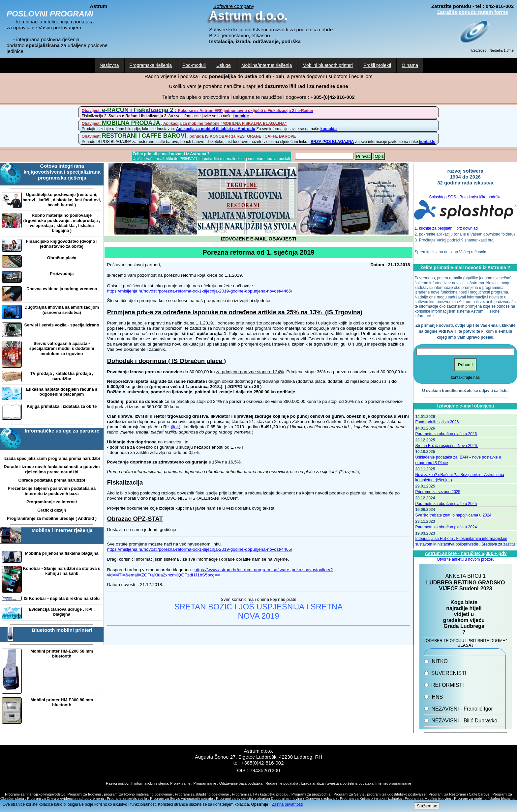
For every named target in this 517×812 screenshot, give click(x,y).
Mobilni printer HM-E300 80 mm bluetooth (62, 702)
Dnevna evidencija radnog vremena (62, 289)
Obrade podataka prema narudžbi (52, 480)
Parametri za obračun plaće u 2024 (446, 527)
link (175, 427)
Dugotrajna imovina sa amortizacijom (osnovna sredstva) (62, 310)
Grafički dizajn (52, 510)
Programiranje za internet (52, 502)
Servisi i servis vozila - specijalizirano (62, 325)
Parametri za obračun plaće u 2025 (446, 504)
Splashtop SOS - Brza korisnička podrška (465, 197)
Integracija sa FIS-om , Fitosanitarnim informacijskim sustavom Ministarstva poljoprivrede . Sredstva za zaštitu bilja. (465, 544)
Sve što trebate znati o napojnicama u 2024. (454, 515)
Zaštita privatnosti (287, 804)
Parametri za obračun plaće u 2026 (446, 434)
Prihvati (363, 156)
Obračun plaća (62, 258)
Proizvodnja (62, 274)
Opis (379, 156)
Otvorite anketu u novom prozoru (466, 559)
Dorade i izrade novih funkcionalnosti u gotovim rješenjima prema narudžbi (52, 469)
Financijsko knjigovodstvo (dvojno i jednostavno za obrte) (62, 244)
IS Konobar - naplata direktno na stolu (62, 598)
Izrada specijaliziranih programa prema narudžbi (52, 458)
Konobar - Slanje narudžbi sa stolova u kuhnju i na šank (62, 571)
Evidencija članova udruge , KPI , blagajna (62, 612)
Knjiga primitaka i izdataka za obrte (62, 406)
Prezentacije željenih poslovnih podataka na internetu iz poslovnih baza (52, 491)
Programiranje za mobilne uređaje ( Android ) (52, 518)
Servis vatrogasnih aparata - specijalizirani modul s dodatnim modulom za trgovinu (62, 349)
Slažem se (427, 806)
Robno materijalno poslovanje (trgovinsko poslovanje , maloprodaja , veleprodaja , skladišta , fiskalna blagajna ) (62, 223)
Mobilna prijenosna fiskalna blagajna (62, 553)
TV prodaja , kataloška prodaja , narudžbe (62, 376)
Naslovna (109, 65)
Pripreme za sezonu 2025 (438, 492)
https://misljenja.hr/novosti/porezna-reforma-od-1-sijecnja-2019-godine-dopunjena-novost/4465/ (200, 291)
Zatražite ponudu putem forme (472, 12)
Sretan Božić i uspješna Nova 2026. (446, 446)
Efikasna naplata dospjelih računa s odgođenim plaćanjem (62, 392)
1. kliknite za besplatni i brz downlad (446, 228)
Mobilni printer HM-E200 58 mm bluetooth (62, 654)
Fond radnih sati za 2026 (437, 422)
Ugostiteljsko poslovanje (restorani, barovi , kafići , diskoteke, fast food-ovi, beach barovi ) (62, 200)
